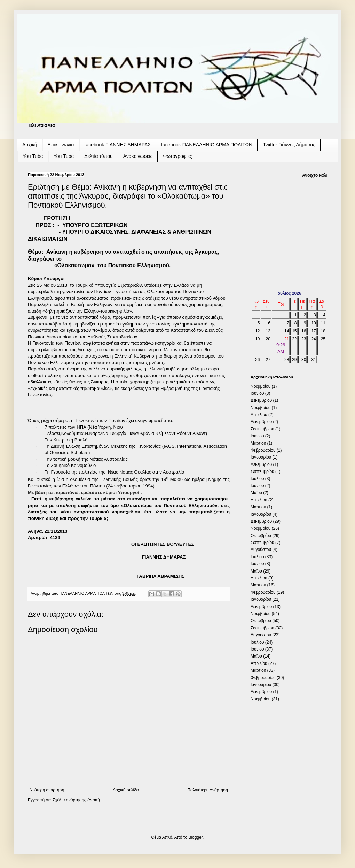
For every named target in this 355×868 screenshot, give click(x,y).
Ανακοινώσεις (138, 156)
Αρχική (30, 145)
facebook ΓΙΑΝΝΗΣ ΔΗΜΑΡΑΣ (118, 145)
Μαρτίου (258, 443)
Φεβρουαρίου (263, 450)
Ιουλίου (257, 479)
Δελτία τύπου (98, 156)
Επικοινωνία (61, 145)
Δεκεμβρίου (261, 400)
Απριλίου (259, 415)
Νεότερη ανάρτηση (47, 790)
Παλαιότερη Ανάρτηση (208, 790)
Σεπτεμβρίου (262, 429)
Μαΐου (256, 493)
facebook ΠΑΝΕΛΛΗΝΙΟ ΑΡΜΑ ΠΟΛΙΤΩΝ (207, 145)
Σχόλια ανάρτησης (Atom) (76, 800)
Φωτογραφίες (177, 156)
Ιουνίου (257, 393)
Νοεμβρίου (261, 386)
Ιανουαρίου (261, 457)
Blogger (195, 837)
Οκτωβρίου (261, 536)
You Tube (33, 156)
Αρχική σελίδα (126, 790)
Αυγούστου (261, 550)
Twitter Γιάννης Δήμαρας (289, 145)
